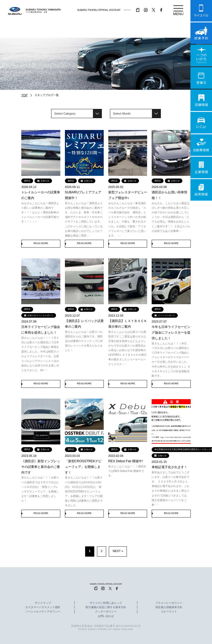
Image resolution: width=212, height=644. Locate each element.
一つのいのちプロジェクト (201, 56)
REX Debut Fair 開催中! (126, 461)
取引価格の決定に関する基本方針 (106, 607)
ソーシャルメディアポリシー (43, 612)
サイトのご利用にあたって (106, 603)
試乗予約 (201, 33)
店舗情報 (201, 100)
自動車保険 (201, 145)
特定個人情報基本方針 (169, 607)
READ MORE (41, 243)
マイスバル (201, 11)
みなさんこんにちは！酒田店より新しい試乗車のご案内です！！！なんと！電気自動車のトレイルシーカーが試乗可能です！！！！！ (40, 213)
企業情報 (201, 167)
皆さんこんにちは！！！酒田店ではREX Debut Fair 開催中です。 (127, 471)
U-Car (201, 123)
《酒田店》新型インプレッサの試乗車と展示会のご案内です (41, 467)
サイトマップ (43, 603)
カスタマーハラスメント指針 (43, 607)
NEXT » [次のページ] (118, 551)
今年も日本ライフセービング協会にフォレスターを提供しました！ (171, 333)
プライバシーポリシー (169, 603)
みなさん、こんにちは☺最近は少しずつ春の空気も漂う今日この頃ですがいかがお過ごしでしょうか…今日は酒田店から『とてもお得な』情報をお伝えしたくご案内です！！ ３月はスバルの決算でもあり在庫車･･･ (171, 217)
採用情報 (201, 190)
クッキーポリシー (106, 612)
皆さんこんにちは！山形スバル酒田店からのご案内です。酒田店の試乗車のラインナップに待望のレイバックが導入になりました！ (84, 341)
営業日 (201, 78)
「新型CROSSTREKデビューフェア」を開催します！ (83, 467)
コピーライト (169, 612)
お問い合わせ (106, 616)
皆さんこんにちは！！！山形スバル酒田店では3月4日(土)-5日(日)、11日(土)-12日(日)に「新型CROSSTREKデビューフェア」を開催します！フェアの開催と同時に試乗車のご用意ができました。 (84, 491)
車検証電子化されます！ (169, 467)
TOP (24, 95)
